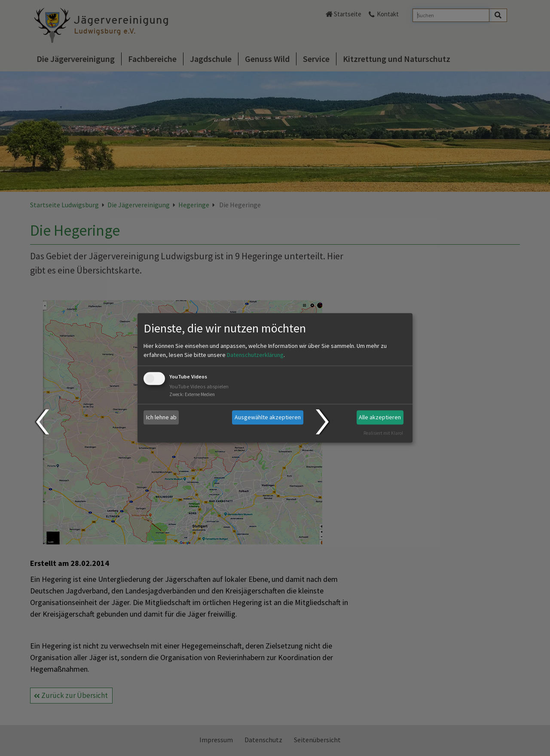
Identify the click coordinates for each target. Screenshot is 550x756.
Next (323, 422)
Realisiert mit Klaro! (383, 433)
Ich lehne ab (161, 417)
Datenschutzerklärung (255, 355)
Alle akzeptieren (380, 417)
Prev (42, 422)
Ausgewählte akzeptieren (268, 417)
